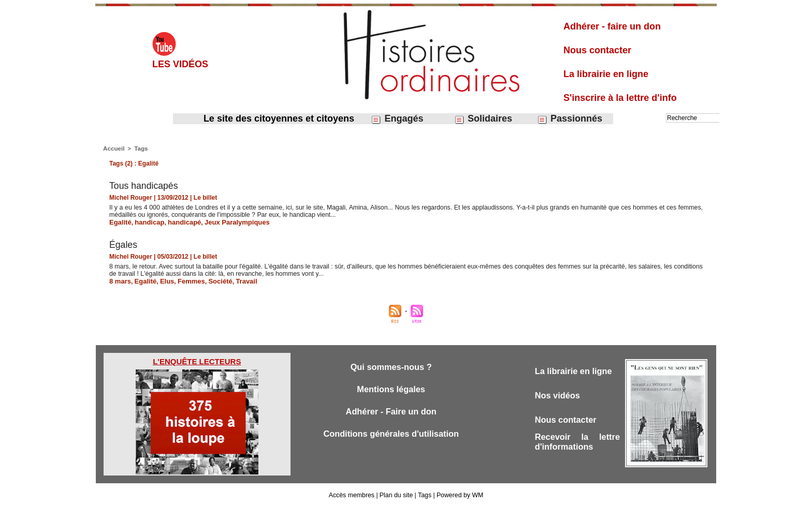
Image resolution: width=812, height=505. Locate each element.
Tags (140, 148)
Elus (163, 280)
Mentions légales (391, 388)
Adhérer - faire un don (612, 26)
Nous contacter (597, 50)
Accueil (113, 148)
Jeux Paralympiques (228, 221)
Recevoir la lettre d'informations (577, 442)
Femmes (186, 280)
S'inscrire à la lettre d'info (620, 98)
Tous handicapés (144, 185)
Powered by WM (459, 494)
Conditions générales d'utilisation (391, 434)
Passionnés (570, 119)
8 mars (119, 280)
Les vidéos (180, 64)
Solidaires (483, 119)
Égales (124, 244)
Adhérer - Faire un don (391, 411)
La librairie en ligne (606, 74)
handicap (147, 221)
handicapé (179, 221)
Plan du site (396, 494)
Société (213, 280)
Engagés (397, 119)
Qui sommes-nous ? (391, 366)
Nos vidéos (559, 395)
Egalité (119, 221)
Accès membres (353, 494)
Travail (237, 280)
